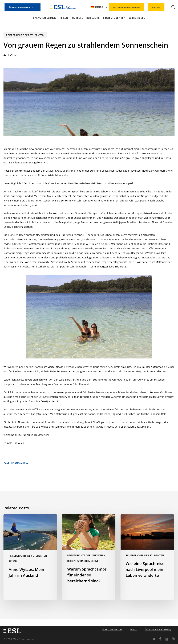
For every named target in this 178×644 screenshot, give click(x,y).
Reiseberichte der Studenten (25, 35)
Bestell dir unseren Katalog (158, 629)
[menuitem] (99, 7)
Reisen (13, 561)
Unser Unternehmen (112, 629)
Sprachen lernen (89, 561)
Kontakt (134, 629)
